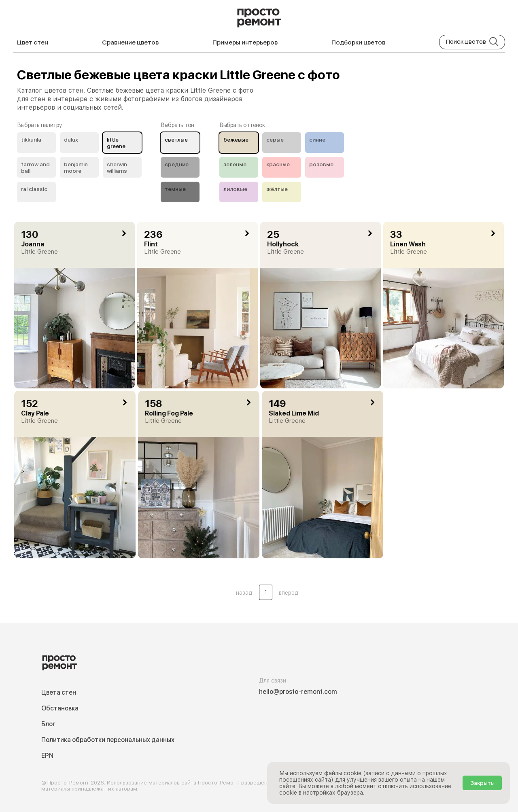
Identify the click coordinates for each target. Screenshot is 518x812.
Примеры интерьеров (245, 42)
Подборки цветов (358, 42)
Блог (48, 724)
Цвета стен (59, 692)
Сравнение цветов (130, 42)
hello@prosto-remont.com (298, 692)
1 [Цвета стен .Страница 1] (266, 592)
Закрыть (482, 783)
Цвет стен (33, 42)
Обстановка (60, 708)
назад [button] (244, 593)
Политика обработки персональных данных (108, 740)
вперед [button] (289, 593)
